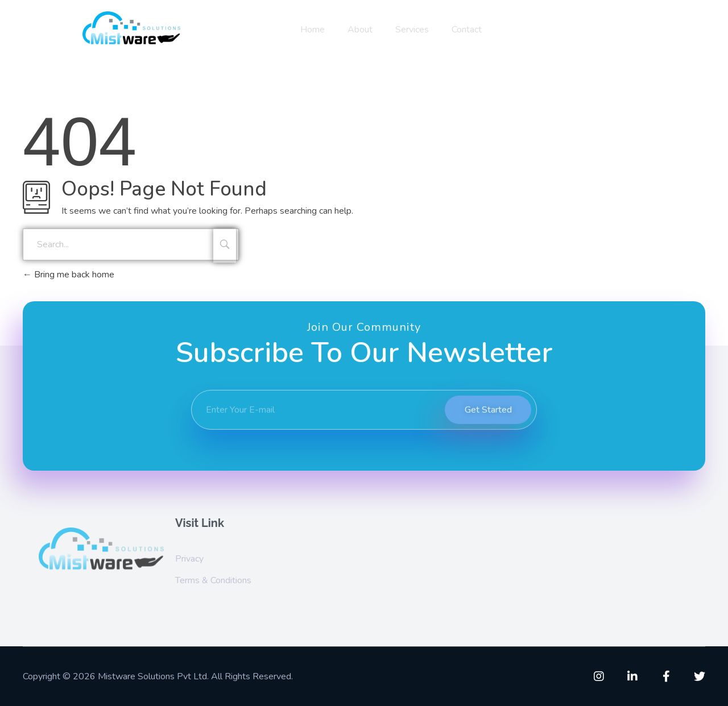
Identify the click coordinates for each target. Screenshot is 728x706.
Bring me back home (69, 275)
